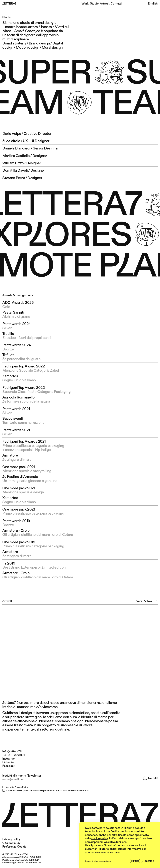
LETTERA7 (9, 4)
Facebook (9, 766)
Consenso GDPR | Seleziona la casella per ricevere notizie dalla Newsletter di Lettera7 (48, 791)
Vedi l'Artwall (147, 601)
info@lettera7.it (12, 752)
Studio (94, 4)
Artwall (105, 4)
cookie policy (100, 839)
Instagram (9, 759)
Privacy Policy (21, 787)
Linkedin (8, 762)
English (153, 4)
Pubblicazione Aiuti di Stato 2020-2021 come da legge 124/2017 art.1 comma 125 (22, 861)
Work (85, 4)
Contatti (116, 4)
